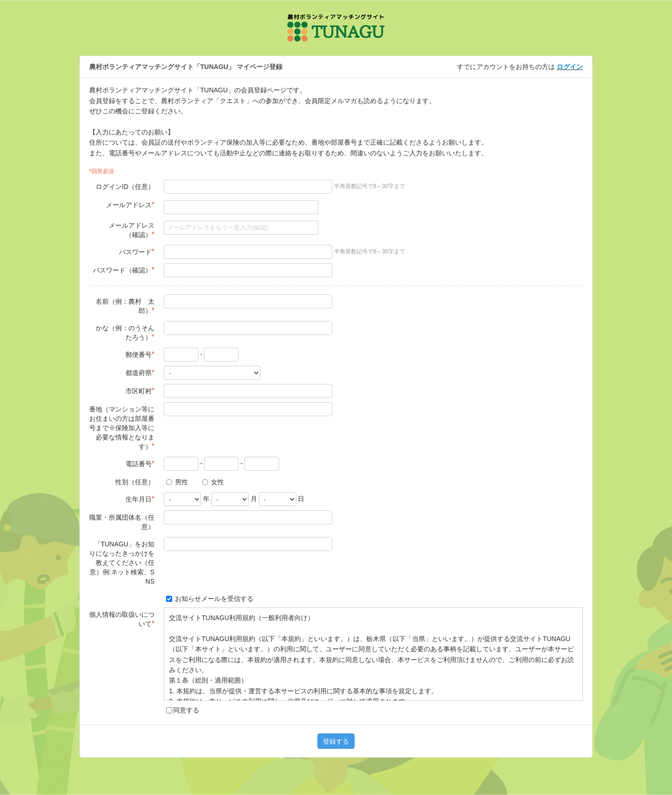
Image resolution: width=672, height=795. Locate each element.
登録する (336, 741)
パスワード (137, 252)
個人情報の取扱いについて (122, 619)
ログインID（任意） (125, 187)
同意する (183, 710)
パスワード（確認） (124, 270)
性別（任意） (135, 482)
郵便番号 (140, 354)
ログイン (570, 67)
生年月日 (140, 499)
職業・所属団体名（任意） (122, 522)
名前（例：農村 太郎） (125, 306)
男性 (177, 482)
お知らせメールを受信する (210, 599)
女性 (213, 482)
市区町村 (140, 391)
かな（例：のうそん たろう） (125, 333)
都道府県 (140, 373)
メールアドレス (130, 205)
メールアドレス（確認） (132, 230)
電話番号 (140, 464)
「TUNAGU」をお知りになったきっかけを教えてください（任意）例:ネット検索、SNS (122, 563)
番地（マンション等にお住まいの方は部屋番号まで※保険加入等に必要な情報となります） (122, 428)
